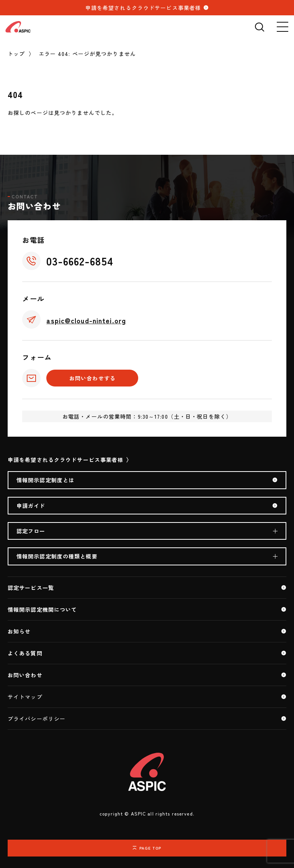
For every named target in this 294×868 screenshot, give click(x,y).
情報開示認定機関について (42, 609)
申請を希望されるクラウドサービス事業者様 (143, 8)
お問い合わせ (25, 675)
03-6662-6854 (80, 261)
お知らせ (19, 631)
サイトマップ (25, 697)
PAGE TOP (150, 848)
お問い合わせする (92, 378)
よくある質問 (25, 653)
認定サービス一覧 (31, 588)
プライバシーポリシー (37, 719)
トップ (16, 54)
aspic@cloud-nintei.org (86, 320)
